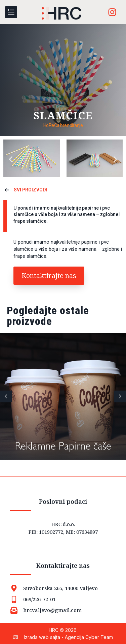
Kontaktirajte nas (63, 565)
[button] (11, 159)
